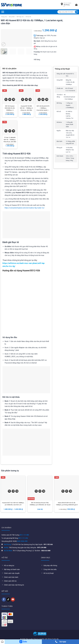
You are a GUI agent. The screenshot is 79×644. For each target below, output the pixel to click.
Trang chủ (4, 17)
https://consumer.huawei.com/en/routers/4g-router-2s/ (25, 208)
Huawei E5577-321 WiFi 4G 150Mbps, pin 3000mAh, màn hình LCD (13, 504)
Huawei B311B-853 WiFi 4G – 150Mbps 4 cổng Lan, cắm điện (26, 108)
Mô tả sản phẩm (9, 69)
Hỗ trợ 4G (28, 17)
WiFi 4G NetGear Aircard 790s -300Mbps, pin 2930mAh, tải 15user (40, 504)
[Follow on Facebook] (4, 599)
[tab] (9, 69)
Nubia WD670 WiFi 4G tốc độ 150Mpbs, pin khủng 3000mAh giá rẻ (67, 504)
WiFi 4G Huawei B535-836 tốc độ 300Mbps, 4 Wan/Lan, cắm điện (10, 108)
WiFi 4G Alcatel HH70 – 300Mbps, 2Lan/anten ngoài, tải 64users (43, 108)
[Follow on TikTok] (8, 599)
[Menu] (3, 12)
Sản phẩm (12, 17)
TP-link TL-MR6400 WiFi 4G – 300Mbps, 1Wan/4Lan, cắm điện (10, 140)
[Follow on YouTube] (13, 599)
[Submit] (76, 12)
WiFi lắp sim (20, 17)
